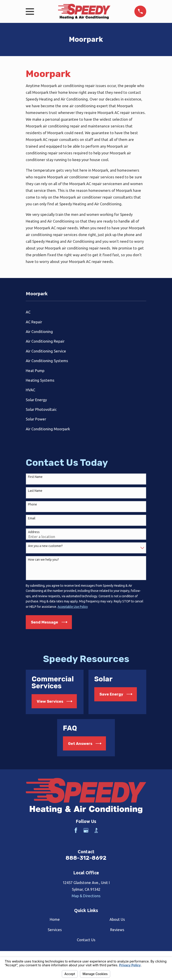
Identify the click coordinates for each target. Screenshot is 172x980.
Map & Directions (86, 896)
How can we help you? (43, 560)
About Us (117, 919)
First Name (35, 477)
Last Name (35, 491)
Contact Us (86, 940)
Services (55, 930)
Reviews (117, 930)
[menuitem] (86, 312)
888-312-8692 (86, 858)
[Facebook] (76, 830)
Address (34, 532)
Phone (32, 504)
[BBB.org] (96, 830)
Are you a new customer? (45, 546)
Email (32, 518)
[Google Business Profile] (86, 830)
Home (55, 919)
